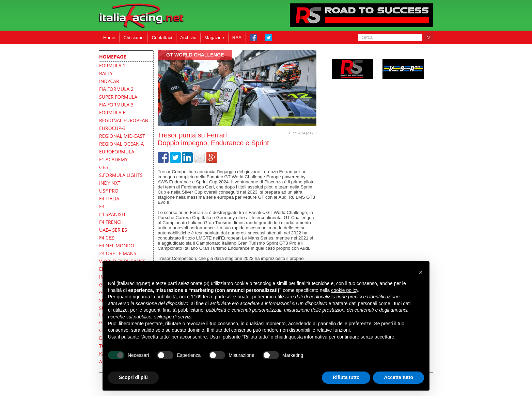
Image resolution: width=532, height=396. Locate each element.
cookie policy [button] (345, 290)
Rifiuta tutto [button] (346, 377)
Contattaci (162, 38)
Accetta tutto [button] (398, 377)
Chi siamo (133, 38)
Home (109, 38)
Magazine (214, 38)
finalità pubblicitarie (183, 310)
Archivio (188, 38)
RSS (237, 38)
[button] (421, 272)
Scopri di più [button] (133, 377)
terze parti (214, 297)
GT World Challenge (195, 55)
